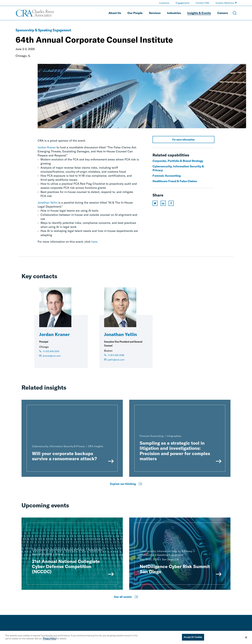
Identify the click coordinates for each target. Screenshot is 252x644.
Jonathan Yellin (47, 203)
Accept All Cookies (193, 639)
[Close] (246, 639)
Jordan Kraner (47, 147)
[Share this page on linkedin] (163, 203)
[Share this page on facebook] (171, 203)
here (94, 242)
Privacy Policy (50, 640)
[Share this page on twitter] (155, 203)
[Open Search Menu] (235, 13)
